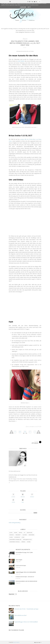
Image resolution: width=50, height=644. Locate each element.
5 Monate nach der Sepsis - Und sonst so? (25, 577)
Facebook (13, 495)
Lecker (23, 537)
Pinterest (32, 495)
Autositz (25, 39)
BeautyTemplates (16, 642)
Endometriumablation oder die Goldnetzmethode (26, 581)
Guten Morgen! (19, 560)
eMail (23, 501)
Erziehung (12, 535)
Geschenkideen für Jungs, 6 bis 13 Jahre (24, 552)
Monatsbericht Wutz (27, 540)
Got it (29, 7)
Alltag (11, 533)
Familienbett (18, 535)
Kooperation (17, 537)
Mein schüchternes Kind (20, 615)
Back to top (38, 642)
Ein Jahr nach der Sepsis (21, 566)
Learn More (23, 7)
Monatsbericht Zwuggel (15, 542)
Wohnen (29, 542)
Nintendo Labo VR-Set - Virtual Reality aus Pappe (26, 609)
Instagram (23, 495)
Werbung (23, 542)
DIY (24, 533)
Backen (16, 533)
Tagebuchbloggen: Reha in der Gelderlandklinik (26, 572)
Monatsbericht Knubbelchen (15, 540)
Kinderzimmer (31, 535)
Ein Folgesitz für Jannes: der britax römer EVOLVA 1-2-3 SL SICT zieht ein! (25, 43)
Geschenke (25, 535)
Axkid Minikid (21, 61)
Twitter (13, 501)
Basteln (20, 533)
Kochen (11, 537)
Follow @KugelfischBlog (15, 523)
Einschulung (30, 533)
